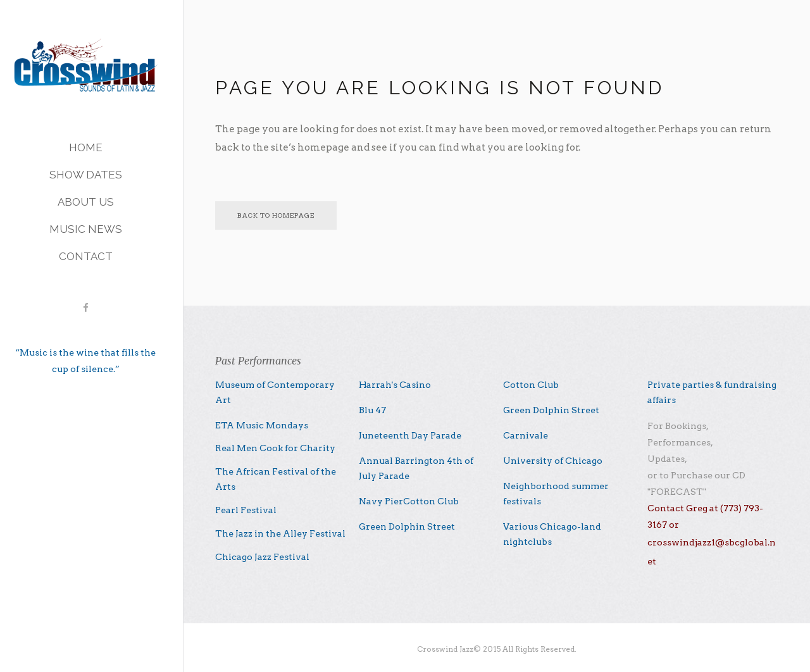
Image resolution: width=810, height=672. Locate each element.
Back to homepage (276, 215)
